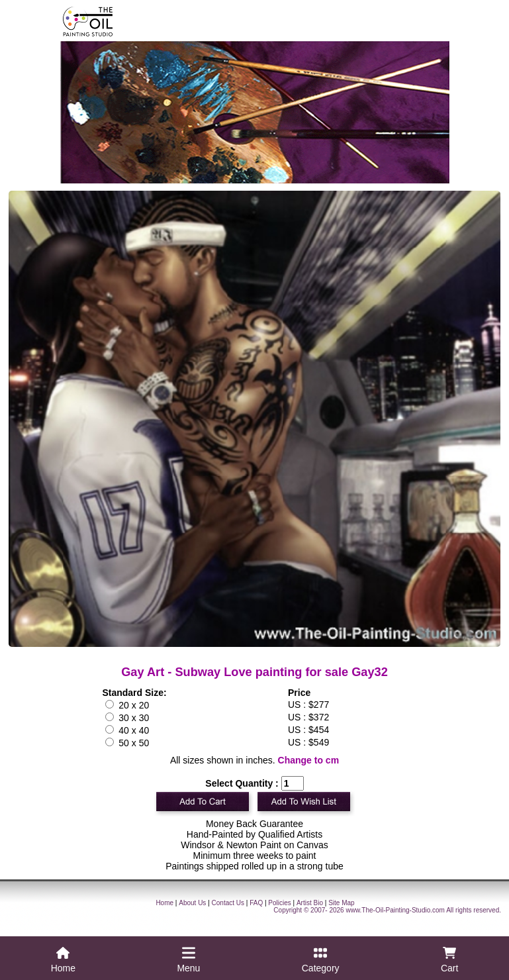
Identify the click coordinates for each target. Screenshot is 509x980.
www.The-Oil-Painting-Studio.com (395, 910)
